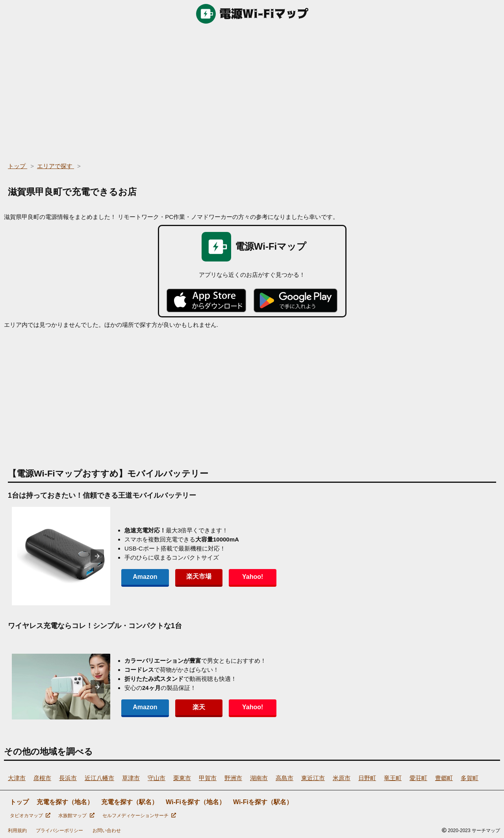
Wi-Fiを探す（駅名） (263, 802)
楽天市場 (198, 576)
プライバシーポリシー (59, 831)
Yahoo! (252, 577)
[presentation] (97, 556)
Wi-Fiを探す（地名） (195, 802)
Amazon (145, 577)
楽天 (198, 707)
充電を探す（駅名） (130, 802)
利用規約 (17, 831)
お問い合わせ (107, 831)
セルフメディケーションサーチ (139, 816)
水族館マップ (76, 816)
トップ (19, 802)
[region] (252, 91)
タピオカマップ (30, 816)
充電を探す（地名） (65, 802)
